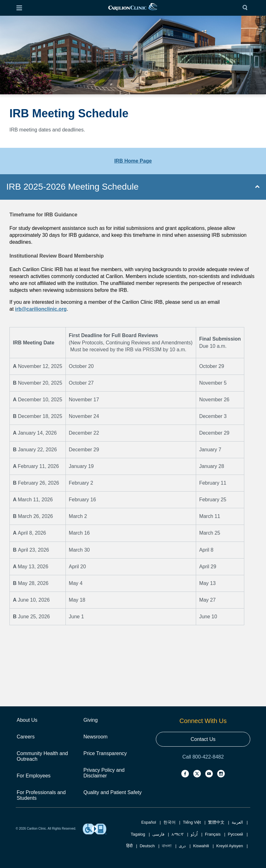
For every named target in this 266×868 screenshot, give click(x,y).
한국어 (170, 822)
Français (213, 834)
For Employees (34, 776)
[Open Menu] (19, 8)
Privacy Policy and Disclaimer (104, 773)
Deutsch (147, 846)
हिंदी (129, 846)
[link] (133, 8)
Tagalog (138, 834)
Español (149, 822)
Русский (235, 834)
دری (182, 846)
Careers (26, 737)
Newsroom (95, 737)
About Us (27, 720)
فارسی (158, 834)
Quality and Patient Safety (113, 792)
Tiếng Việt (192, 822)
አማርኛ (178, 834)
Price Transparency (105, 753)
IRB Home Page (133, 161)
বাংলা (167, 846)
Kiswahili (201, 846)
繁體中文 (216, 822)
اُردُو (194, 834)
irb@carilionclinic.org (41, 309)
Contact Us (203, 739)
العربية (237, 822)
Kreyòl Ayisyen (230, 846)
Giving (91, 720)
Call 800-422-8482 (203, 757)
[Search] (246, 8)
